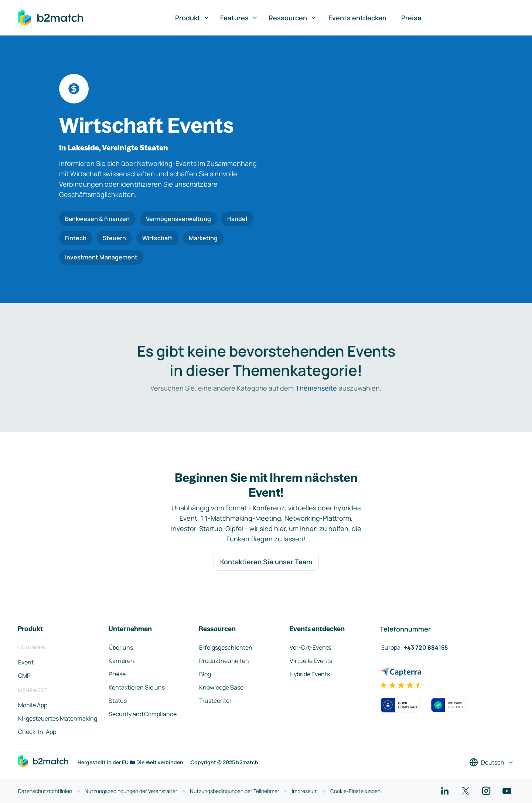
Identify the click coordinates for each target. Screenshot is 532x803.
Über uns (121, 647)
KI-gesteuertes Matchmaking (58, 718)
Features (239, 18)
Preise (411, 18)
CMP (24, 676)
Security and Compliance (143, 714)
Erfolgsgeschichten (226, 647)
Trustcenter (215, 701)
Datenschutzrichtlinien (45, 791)
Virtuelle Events (311, 661)
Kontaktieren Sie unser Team (266, 562)
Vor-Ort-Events (310, 647)
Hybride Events (310, 674)
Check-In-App (37, 732)
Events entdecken (357, 18)
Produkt (192, 18)
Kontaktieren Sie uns (137, 687)
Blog (205, 674)
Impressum (305, 791)
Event (26, 662)
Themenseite (316, 388)
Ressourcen (293, 18)
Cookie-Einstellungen (355, 791)
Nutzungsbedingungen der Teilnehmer (235, 791)
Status (118, 701)
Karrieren (121, 661)
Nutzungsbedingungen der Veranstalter (131, 791)
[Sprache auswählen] (492, 762)
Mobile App (33, 705)
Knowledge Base (221, 687)
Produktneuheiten (224, 661)
